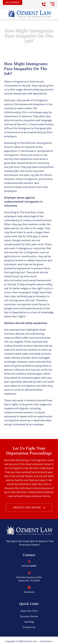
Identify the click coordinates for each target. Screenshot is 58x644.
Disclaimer (46, 641)
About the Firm (29, 611)
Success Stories (29, 616)
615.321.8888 (29, 565)
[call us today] (46, 7)
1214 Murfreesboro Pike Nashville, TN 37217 (29, 579)
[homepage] (29, 530)
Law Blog (29, 622)
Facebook (29, 592)
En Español (13, 2)
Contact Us (29, 627)
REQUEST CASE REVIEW (29, 507)
